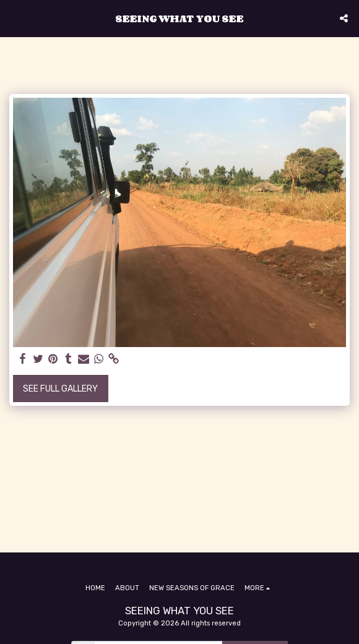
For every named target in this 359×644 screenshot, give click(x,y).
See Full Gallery (60, 389)
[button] (14, 18)
